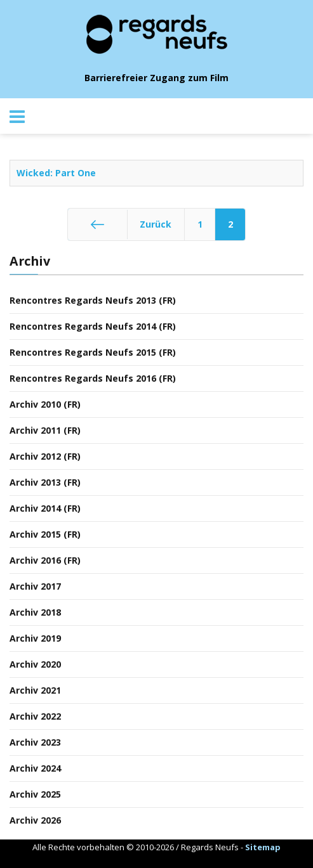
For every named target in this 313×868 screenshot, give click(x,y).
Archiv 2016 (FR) (45, 560)
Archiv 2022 (35, 716)
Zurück (156, 224)
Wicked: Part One (56, 173)
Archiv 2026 (35, 820)
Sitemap (263, 847)
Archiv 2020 (35, 664)
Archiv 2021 (35, 690)
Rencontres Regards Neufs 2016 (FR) (93, 378)
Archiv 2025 (35, 794)
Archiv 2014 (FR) (45, 508)
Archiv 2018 (35, 612)
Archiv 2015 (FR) (45, 534)
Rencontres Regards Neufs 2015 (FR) (93, 352)
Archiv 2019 (35, 638)
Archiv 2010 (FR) (45, 404)
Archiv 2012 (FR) (45, 456)
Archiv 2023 (35, 742)
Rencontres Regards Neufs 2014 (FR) (93, 326)
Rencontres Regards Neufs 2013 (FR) (93, 300)
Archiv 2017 (35, 586)
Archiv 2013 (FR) (45, 482)
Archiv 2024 (35, 768)
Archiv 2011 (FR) (45, 430)
